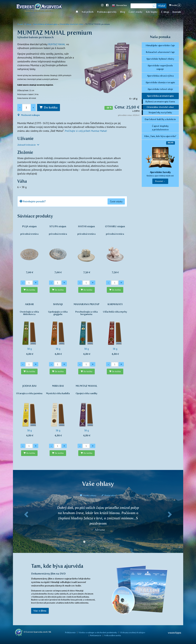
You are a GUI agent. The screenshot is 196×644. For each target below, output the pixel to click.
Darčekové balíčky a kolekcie (160, 119)
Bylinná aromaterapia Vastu (160, 102)
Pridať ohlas (109, 496)
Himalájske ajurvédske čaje (160, 45)
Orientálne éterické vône (71, 24)
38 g (29, 331)
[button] (26, 526)
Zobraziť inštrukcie (28, 145)
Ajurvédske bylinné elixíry (160, 59)
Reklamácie (144, 632)
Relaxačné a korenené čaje (160, 52)
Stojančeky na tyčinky (160, 112)
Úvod (78, 12)
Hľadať (161, 6)
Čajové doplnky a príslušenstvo (160, 128)
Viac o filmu (40, 611)
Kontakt (177, 12)
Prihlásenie (66, 632)
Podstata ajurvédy (107, 12)
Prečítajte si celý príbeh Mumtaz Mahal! (87, 131)
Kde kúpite (152, 12)
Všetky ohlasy (88, 496)
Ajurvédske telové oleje (160, 89)
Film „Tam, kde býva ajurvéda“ (160, 136)
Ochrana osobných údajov (125, 632)
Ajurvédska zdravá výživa (160, 76)
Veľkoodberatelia (106, 635)
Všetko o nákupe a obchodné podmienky (92, 632)
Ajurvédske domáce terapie (160, 82)
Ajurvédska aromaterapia (45, 24)
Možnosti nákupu (29, 115)
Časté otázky (136, 12)
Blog (123, 12)
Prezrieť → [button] (160, 181)
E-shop (165, 12)
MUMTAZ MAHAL (57, 44)
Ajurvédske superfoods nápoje (160, 67)
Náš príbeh (88, 12)
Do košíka (51, 107)
